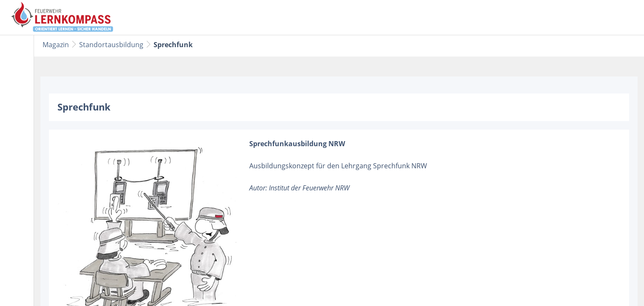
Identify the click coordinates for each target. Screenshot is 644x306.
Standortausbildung (111, 45)
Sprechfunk (173, 45)
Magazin (56, 45)
